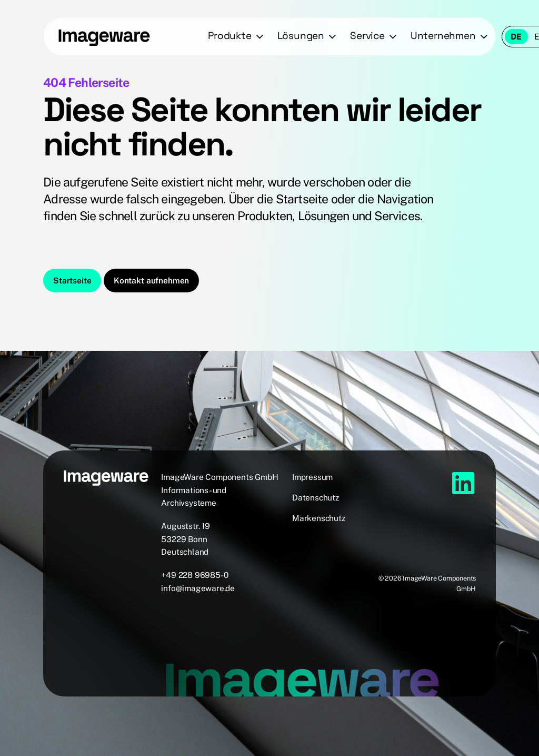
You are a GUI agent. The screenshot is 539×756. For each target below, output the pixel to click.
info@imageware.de (198, 588)
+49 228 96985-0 (194, 575)
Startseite (72, 280)
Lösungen (301, 36)
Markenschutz (319, 518)
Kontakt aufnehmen (151, 280)
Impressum (312, 477)
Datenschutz (316, 497)
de (516, 36)
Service (367, 36)
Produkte (229, 36)
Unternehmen (443, 36)
